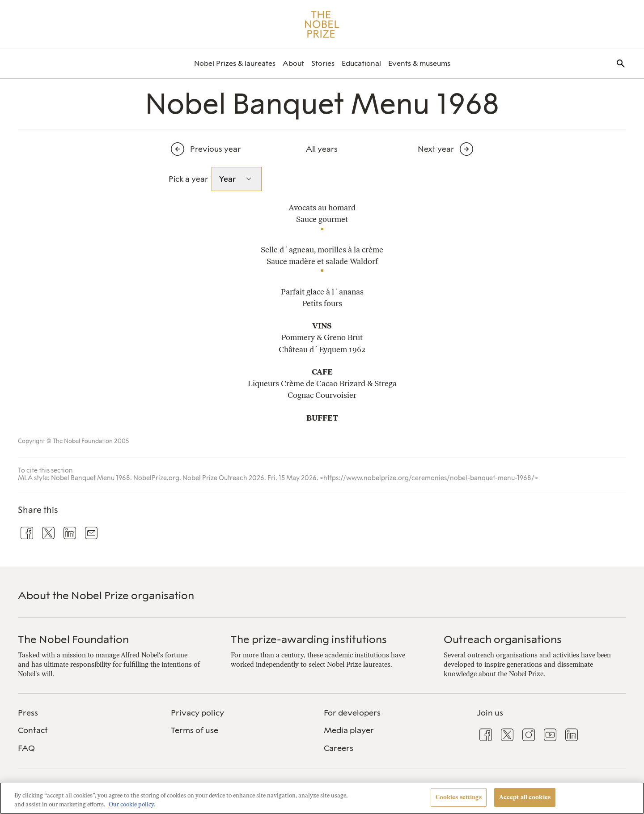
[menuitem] (235, 63)
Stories (323, 63)
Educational (361, 63)
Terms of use (195, 730)
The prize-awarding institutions (309, 639)
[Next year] (427, 149)
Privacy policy (197, 713)
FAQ (26, 748)
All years (322, 149)
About (293, 63)
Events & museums (419, 63)
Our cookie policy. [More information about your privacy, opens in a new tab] (132, 804)
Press (28, 713)
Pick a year (188, 179)
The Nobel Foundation (73, 639)
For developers (352, 713)
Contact (33, 730)
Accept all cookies (525, 797)
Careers (339, 748)
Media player (349, 730)
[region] (322, 798)
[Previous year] (217, 149)
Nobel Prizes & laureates (235, 63)
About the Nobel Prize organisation (106, 595)
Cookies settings (459, 797)
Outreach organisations (503, 639)
